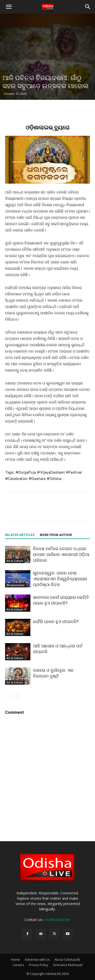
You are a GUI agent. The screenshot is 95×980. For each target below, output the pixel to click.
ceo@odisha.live (57, 920)
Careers (18, 965)
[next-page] (16, 695)
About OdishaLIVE (67, 960)
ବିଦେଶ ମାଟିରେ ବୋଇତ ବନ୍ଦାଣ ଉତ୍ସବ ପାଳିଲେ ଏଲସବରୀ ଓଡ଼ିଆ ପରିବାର (61, 554)
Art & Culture (15, 561)
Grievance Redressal (68, 965)
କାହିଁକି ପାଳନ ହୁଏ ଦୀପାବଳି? (56, 622)
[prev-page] (8, 695)
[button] (9, 7)
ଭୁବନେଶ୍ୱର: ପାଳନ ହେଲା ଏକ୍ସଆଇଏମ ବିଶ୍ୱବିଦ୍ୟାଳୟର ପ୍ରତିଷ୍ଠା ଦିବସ (60, 579)
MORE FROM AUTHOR (56, 535)
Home (16, 960)
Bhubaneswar (16, 585)
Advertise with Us (37, 960)
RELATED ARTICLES (20, 535)
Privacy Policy (39, 965)
